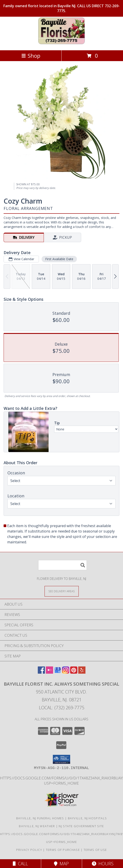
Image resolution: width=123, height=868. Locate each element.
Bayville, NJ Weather (37, 826)
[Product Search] (63, 565)
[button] (61, 759)
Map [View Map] (61, 864)
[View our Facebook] (41, 672)
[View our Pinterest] (74, 672)
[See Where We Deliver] (62, 591)
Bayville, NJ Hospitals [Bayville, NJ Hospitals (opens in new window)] (87, 818)
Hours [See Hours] (103, 864)
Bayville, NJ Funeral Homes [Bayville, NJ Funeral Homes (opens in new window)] (40, 818)
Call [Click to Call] (20, 864)
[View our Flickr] (49, 672)
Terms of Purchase (63, 850)
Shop (31, 56)
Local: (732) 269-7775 (62, 708)
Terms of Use (95, 850)
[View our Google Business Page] (58, 672)
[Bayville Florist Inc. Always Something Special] (61, 44)
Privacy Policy (29, 850)
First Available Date (59, 259)
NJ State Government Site (81, 826)
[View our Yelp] (82, 672)
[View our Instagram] (66, 672)
